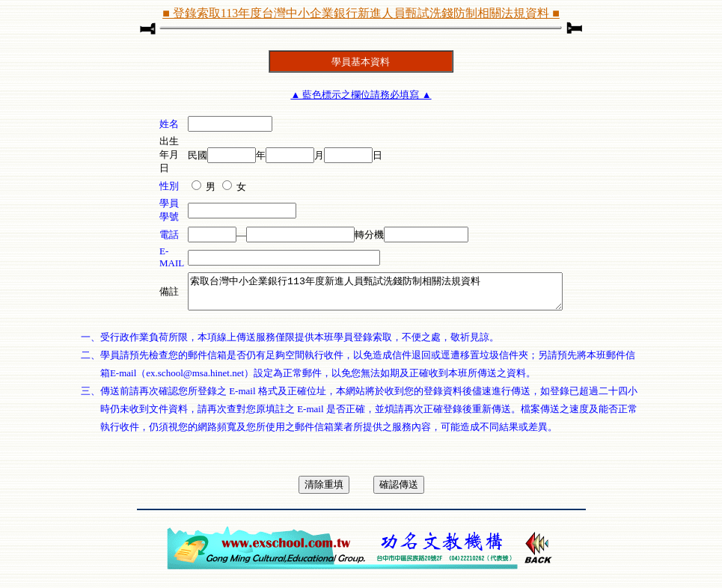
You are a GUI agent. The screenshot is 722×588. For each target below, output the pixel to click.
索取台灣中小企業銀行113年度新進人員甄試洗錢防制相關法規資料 (375, 295)
